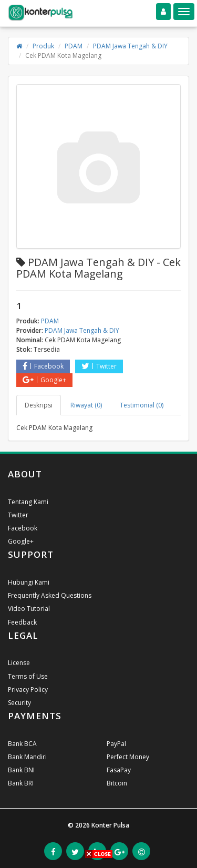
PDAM (74, 46)
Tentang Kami (28, 502)
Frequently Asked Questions (50, 595)
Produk (43, 46)
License (19, 663)
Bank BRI (21, 783)
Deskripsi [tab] (39, 405)
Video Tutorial (29, 609)
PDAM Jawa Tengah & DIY (130, 46)
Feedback (22, 622)
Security (19, 703)
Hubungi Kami (29, 582)
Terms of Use (28, 676)
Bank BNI (21, 770)
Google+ (44, 380)
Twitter (99, 366)
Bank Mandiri (27, 757)
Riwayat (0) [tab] (86, 405)
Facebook (43, 366)
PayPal (116, 744)
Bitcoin (117, 783)
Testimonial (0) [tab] (142, 405)
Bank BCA (22, 744)
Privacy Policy (28, 690)
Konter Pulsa (110, 825)
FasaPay (119, 770)
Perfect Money (128, 757)
